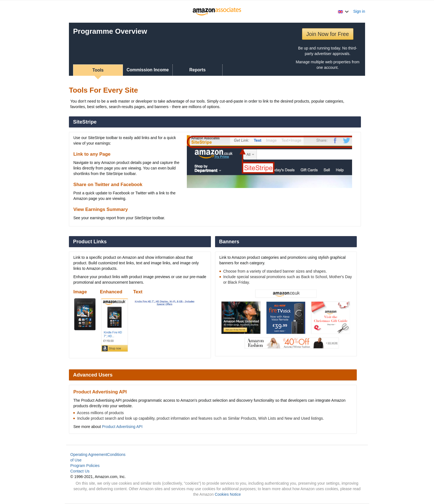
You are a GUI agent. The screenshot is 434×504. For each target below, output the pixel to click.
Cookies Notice (228, 494)
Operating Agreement (89, 455)
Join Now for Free (328, 34)
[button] (343, 11)
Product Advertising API (122, 427)
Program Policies (85, 466)
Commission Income (148, 70)
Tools (98, 70)
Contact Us (80, 471)
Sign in (359, 11)
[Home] (217, 11)
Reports (197, 70)
